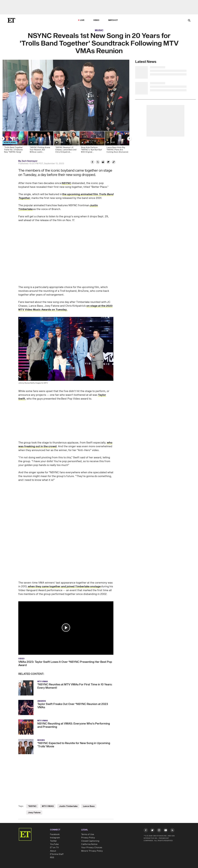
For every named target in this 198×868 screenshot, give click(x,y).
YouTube (54, 844)
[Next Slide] (129, 139)
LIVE (82, 20)
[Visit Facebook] (146, 831)
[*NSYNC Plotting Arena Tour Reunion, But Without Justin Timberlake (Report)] (41, 143)
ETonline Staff (57, 854)
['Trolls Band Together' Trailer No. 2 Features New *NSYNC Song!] (15, 143)
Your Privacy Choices (92, 848)
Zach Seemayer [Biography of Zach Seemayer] (30, 161)
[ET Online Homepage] (11, 20)
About (53, 851)
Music (99, 30)
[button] (66, 628)
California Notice (89, 844)
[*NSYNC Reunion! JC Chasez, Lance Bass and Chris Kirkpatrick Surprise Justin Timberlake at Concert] (66, 143)
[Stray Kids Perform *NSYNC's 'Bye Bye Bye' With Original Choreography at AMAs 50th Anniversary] (92, 143)
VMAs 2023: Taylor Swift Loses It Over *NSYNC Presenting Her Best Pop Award (65, 664)
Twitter (53, 841)
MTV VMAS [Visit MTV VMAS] (48, 806)
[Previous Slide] (3, 139)
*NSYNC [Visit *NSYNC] (32, 806)
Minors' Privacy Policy (92, 851)
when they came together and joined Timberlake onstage (64, 587)
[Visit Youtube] (166, 831)
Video (96, 20)
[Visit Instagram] (159, 831)
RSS (52, 858)
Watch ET (113, 20)
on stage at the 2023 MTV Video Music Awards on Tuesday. (65, 308)
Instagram (55, 838)
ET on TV (54, 848)
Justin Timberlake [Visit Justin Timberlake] (68, 806)
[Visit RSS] (172, 831)
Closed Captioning (90, 841)
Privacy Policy (88, 838)
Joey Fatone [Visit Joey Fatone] (34, 813)
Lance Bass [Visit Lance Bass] (89, 806)
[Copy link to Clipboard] (114, 162)
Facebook (55, 834)
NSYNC (66, 183)
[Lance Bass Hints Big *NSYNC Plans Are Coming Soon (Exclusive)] (117, 143)
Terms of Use (88, 834)
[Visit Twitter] (152, 831)
